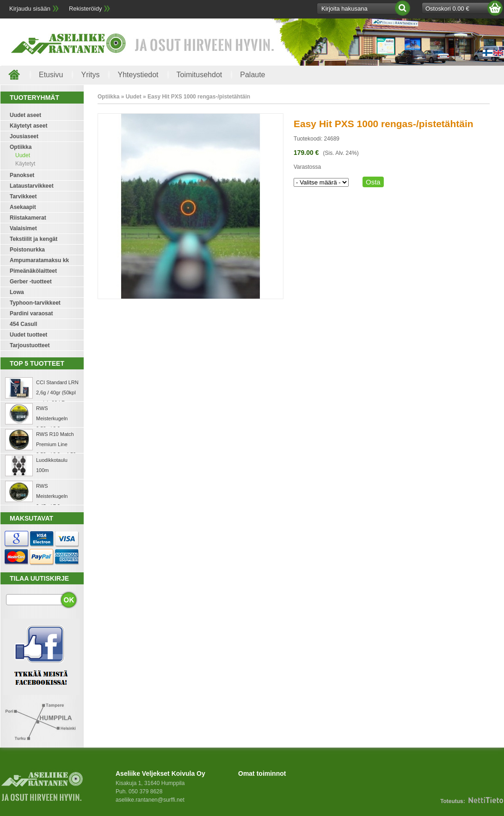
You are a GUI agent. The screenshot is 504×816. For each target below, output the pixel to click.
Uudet (23, 155)
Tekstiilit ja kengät (34, 239)
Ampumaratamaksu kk (39, 260)
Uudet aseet (25, 115)
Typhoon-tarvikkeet (35, 303)
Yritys (90, 75)
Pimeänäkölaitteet (33, 271)
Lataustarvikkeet (32, 186)
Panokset (22, 175)
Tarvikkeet (23, 196)
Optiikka (21, 147)
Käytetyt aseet (28, 126)
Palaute (252, 75)
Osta (373, 182)
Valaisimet (23, 228)
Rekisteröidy (86, 9)
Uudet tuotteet (28, 335)
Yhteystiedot (138, 75)
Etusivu (51, 75)
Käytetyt (25, 164)
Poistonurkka (27, 250)
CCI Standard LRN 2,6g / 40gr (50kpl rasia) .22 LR (57, 393)
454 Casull (23, 324)
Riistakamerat (28, 218)
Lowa (17, 292)
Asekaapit (23, 207)
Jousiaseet (24, 136)
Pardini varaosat (31, 313)
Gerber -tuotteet (31, 282)
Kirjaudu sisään (30, 9)
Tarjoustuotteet (30, 345)
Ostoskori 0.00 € (447, 9)
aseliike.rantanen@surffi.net (150, 800)
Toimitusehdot (200, 75)
